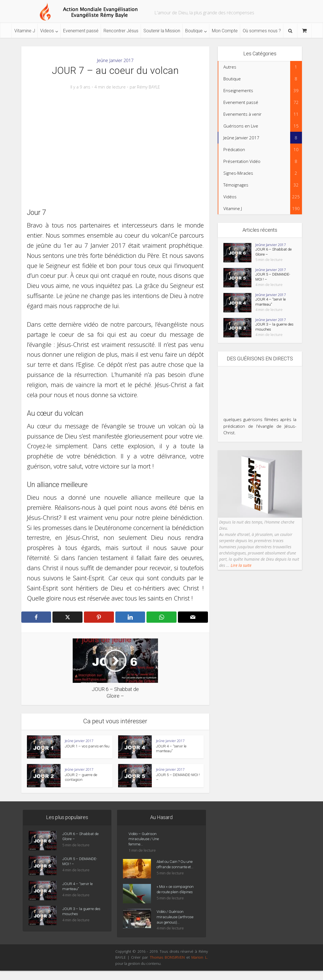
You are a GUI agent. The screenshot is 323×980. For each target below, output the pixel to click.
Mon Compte (225, 31)
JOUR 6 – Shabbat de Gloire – (274, 253)
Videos (47, 31)
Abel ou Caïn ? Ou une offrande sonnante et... (176, 868)
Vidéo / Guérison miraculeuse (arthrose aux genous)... (176, 926)
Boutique (194, 31)
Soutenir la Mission (162, 31)
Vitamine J (25, 31)
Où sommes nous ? (262, 31)
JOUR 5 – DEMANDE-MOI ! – (274, 279)
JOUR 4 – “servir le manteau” (271, 305)
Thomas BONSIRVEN (167, 967)
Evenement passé (81, 31)
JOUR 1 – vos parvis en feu (86, 746)
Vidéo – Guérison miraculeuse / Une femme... (145, 841)
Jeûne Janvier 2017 (115, 60)
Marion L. (200, 967)
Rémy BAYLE (148, 87)
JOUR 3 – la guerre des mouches (272, 331)
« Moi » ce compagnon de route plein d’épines (175, 896)
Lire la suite (240, 569)
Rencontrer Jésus (121, 31)
